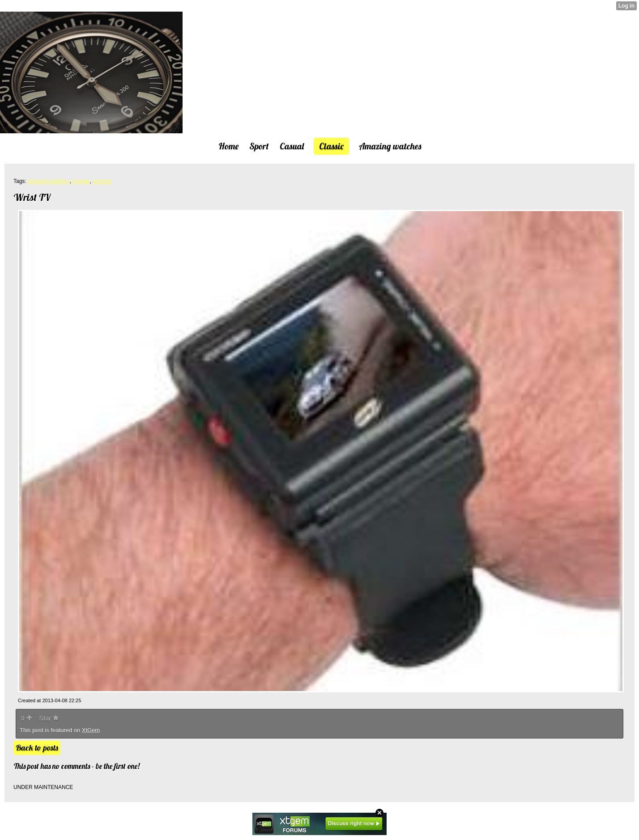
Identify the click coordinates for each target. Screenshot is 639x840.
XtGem (91, 730)
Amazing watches (48, 181)
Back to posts (37, 748)
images (81, 181)
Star (49, 718)
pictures (102, 181)
